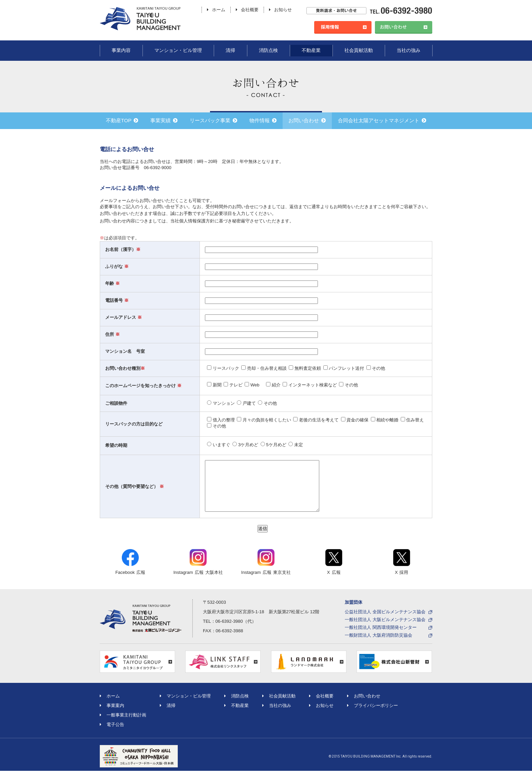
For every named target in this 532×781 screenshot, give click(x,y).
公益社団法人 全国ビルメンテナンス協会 (385, 622)
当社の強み (408, 50)
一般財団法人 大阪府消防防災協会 (378, 645)
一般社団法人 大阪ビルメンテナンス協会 (385, 630)
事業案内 (112, 716)
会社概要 (247, 10)
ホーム (216, 10)
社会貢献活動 (359, 50)
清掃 (230, 50)
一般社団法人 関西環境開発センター (381, 638)
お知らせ (280, 10)
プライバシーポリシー (373, 716)
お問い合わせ (364, 706)
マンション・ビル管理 (178, 50)
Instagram (198, 572)
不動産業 (311, 50)
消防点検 (268, 50)
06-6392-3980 (229, 631)
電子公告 (112, 735)
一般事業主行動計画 (123, 725)
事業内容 (121, 50)
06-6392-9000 (158, 168)
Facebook (130, 572)
